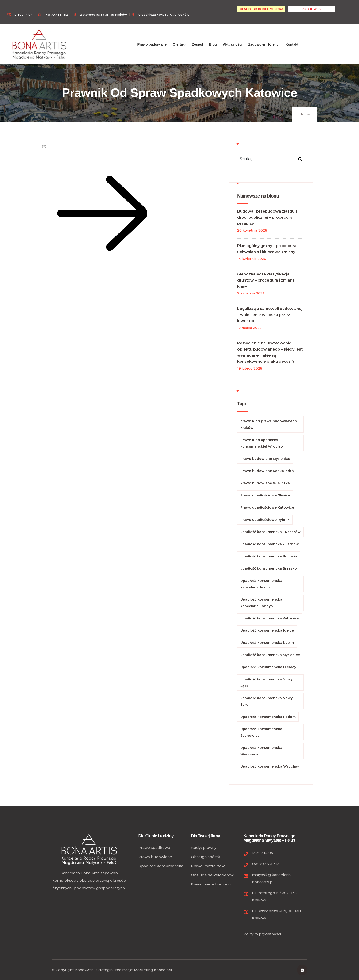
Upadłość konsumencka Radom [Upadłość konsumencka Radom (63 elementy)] (268, 717)
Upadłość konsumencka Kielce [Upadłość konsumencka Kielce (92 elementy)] (267, 630)
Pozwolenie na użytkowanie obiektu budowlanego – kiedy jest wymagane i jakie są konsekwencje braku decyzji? (270, 352)
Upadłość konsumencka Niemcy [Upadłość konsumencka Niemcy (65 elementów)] (268, 667)
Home (305, 114)
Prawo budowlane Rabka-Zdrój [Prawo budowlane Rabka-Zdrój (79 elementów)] (267, 471)
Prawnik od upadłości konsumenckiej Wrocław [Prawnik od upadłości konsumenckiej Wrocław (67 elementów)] (262, 443)
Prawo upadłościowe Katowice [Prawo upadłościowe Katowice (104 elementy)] (267, 507)
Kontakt (292, 49)
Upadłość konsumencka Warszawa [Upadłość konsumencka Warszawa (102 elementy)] (261, 751)
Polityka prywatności (262, 934)
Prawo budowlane (152, 49)
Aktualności (233, 49)
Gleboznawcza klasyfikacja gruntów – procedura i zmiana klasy (266, 280)
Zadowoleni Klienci (264, 49)
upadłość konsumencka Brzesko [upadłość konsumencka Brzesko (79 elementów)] (269, 568)
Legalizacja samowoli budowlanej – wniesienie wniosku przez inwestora (270, 315)
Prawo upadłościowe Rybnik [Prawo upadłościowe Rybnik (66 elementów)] (265, 520)
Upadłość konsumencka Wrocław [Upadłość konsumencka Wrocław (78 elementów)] (270, 766)
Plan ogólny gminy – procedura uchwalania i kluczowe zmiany (267, 249)
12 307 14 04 (262, 853)
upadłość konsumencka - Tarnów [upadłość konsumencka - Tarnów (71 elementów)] (269, 544)
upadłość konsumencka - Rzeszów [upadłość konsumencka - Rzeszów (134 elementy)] (270, 532)
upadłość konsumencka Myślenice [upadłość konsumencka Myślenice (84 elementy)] (270, 655)
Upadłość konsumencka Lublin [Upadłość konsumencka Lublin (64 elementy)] (267, 643)
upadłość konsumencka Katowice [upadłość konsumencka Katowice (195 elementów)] (270, 618)
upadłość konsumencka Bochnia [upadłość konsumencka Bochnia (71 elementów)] (269, 556)
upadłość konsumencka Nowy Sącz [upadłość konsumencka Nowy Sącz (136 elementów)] (266, 683)
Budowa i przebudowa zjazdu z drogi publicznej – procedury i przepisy (267, 217)
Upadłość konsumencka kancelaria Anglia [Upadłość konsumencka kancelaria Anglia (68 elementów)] (261, 584)
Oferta (179, 49)
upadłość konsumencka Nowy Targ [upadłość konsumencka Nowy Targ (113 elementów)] (266, 701)
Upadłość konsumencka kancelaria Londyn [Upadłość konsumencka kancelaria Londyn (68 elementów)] (261, 603)
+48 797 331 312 (265, 864)
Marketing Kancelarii (153, 970)
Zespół (197, 49)
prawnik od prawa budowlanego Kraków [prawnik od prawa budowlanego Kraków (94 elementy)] (269, 424)
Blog (213, 49)
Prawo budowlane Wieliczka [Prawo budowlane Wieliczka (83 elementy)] (265, 483)
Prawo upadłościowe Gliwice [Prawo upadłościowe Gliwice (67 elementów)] (265, 495)
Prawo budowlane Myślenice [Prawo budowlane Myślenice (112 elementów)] (265, 459)
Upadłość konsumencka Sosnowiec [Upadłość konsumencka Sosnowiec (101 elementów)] (261, 732)
